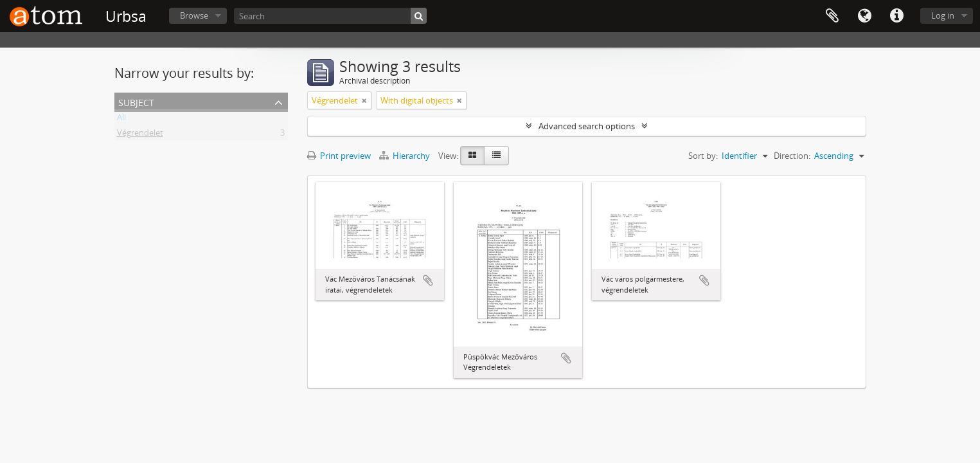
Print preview (339, 156)
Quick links (896, 16)
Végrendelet (140, 135)
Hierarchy (405, 156)
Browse (194, 15)
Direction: (792, 156)
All (121, 120)
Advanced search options (587, 126)
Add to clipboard (428, 280)
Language (864, 16)
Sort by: (703, 156)
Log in (943, 15)
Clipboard (832, 16)
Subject (136, 101)
